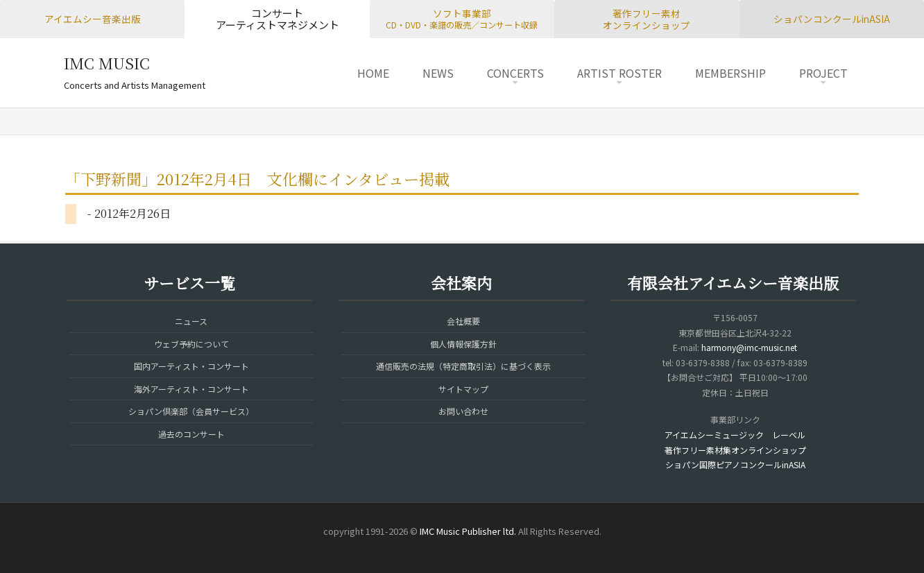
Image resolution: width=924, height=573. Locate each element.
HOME (373, 73)
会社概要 (463, 321)
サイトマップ (463, 389)
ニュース (191, 321)
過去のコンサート (191, 434)
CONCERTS (515, 73)
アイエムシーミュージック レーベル (735, 435)
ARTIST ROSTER (619, 73)
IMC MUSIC (107, 63)
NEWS (438, 73)
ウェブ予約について (191, 344)
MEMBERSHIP (730, 73)
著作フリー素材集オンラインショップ (735, 450)
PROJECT (823, 73)
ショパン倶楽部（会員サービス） (191, 411)
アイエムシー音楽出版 (93, 19)
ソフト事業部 (462, 19)
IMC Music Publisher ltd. (468, 531)
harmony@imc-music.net (749, 347)
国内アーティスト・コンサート (191, 366)
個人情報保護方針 (463, 344)
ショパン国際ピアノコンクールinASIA (735, 464)
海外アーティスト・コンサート (191, 389)
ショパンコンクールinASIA (832, 19)
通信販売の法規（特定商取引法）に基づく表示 (463, 366)
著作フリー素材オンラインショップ (647, 19)
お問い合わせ (463, 411)
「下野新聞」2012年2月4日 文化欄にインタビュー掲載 (257, 179)
